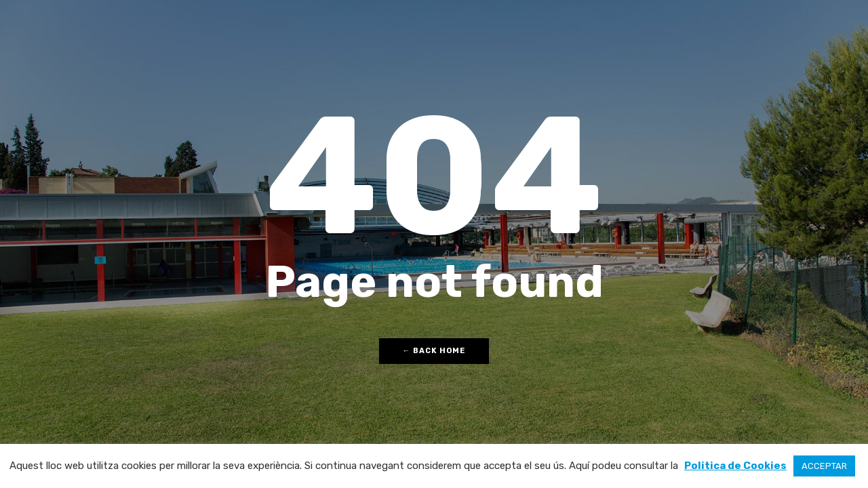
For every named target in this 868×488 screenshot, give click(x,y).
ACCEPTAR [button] (824, 466)
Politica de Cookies (735, 466)
